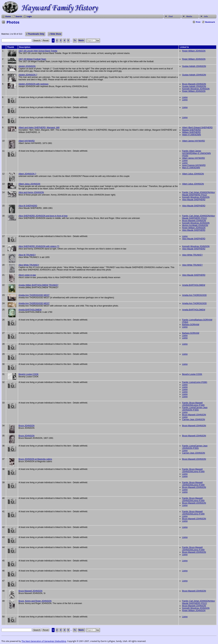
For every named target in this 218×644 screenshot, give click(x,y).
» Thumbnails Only (35, 34)
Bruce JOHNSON (26, 426)
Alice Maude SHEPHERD (194, 200)
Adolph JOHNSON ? (28, 75)
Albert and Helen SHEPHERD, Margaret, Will (39, 128)
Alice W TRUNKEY (27, 255)
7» (75, 40)
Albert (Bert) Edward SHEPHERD (197, 128)
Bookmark (210, 22)
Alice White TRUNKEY (192, 255)
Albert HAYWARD (27, 141)
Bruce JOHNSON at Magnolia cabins (35, 459)
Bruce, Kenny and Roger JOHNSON (35, 601)
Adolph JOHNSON (27, 66)
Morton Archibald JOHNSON (195, 225)
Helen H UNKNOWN (191, 135)
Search (19, 16)
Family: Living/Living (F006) (195, 382)
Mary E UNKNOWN (191, 168)
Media (189, 16)
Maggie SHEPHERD (191, 130)
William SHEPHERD (191, 132)
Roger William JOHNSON (194, 51)
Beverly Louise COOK (29, 374)
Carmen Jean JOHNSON (193, 419)
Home (8, 16)
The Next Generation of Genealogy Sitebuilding (44, 641)
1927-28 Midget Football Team (32, 59)
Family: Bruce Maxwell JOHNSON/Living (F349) (193, 404)
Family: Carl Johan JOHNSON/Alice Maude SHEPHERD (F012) (198, 194)
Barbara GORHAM (191, 325)
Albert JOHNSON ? (27, 174)
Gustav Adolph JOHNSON (194, 66)
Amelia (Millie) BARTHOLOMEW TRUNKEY (38, 285)
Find (171, 16)
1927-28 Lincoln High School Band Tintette (38, 51)
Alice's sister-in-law (27, 275)
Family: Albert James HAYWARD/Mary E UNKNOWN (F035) (196, 153)
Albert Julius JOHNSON (193, 174)
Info (206, 16)
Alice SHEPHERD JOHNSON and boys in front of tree (43, 216)
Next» (81, 40)
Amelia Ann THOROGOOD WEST (34, 295)
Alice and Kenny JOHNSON (31, 192)
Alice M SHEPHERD (28, 206)
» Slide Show (55, 34)
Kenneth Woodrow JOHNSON (196, 89)
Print (198, 22)
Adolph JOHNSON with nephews (33, 84)
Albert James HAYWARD (193, 141)
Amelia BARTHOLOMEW (194, 285)
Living (185, 97)
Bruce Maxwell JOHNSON (194, 84)
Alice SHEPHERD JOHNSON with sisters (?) (39, 246)
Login (29, 16)
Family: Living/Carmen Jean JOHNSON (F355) (195, 409)
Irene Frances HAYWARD (194, 165)
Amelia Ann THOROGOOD (194, 295)
